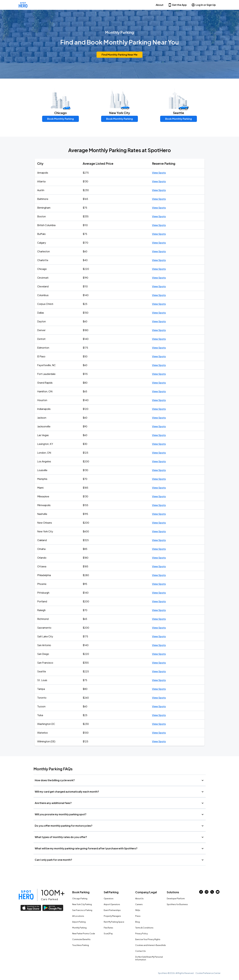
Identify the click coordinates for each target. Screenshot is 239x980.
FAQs (138, 910)
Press (138, 916)
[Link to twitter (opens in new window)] (212, 893)
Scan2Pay (108, 934)
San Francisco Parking (82, 910)
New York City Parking (82, 904)
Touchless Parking (81, 945)
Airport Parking (79, 922)
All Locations (78, 916)
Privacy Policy (141, 934)
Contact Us (140, 951)
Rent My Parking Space (114, 922)
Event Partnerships (112, 910)
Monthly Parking (79, 928)
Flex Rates (108, 928)
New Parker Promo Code (84, 934)
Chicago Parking (80, 899)
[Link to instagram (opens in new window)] (207, 893)
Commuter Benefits (81, 939)
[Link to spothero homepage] (26, 895)
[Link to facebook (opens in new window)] (201, 893)
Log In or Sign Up (204, 5)
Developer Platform (176, 899)
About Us (139, 899)
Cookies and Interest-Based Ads (151, 945)
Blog (137, 922)
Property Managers (112, 916)
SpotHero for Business (177, 904)
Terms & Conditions (144, 928)
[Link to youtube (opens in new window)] (218, 893)
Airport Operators (112, 904)
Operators (109, 899)
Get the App (177, 5)
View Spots (159, 173)
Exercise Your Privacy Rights (148, 939)
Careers (139, 904)
